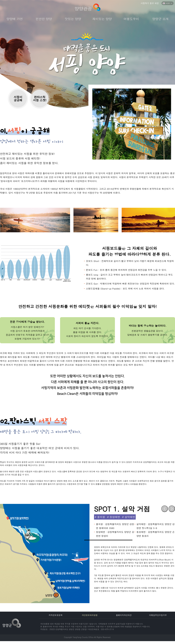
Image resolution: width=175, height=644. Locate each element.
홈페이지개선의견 (124, 615)
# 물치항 (100, 517)
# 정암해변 (114, 517)
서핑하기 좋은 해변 (150, 3)
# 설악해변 (129, 517)
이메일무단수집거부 (158, 615)
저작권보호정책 (56, 615)
